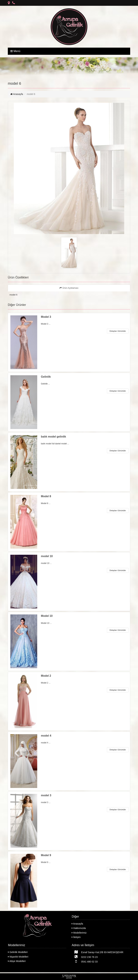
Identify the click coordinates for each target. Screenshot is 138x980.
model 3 (46, 795)
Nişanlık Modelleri (18, 957)
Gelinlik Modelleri (18, 952)
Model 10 (47, 616)
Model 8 (46, 496)
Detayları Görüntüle (118, 331)
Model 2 (46, 676)
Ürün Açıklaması (69, 288)
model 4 (46, 736)
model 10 (47, 556)
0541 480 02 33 (85, 961)
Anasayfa (17, 94)
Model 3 (46, 317)
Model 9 (46, 855)
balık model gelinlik (54, 437)
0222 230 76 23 (85, 957)
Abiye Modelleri (17, 961)
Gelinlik (46, 377)
